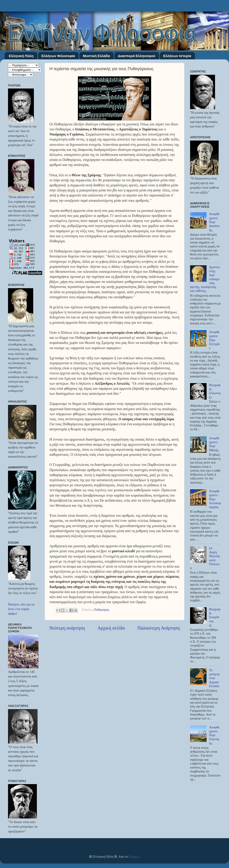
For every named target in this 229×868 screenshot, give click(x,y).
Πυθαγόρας (102, 610)
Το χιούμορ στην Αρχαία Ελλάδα (214, 678)
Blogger (134, 857)
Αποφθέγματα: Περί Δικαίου (214, 220)
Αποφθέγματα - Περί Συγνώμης (214, 735)
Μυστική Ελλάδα (96, 56)
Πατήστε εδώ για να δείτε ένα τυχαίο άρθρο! (21, 609)
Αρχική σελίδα (111, 628)
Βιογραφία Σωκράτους (215, 615)
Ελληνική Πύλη (21, 56)
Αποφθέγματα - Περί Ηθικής (214, 444)
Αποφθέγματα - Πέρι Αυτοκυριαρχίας (215, 499)
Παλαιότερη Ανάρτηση (159, 628)
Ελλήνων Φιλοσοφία (58, 56)
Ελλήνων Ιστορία (177, 56)
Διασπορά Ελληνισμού (137, 56)
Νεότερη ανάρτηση (67, 628)
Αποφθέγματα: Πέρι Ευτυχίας (214, 340)
